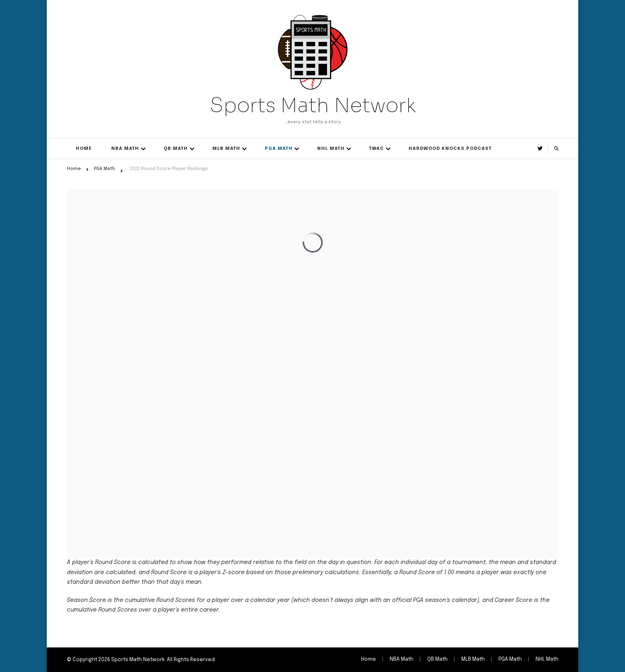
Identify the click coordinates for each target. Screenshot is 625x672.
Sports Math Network (313, 105)
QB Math (176, 149)
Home (84, 149)
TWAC (377, 149)
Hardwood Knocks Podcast (450, 149)
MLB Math (226, 149)
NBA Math (125, 149)
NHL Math (331, 149)
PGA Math (279, 149)
